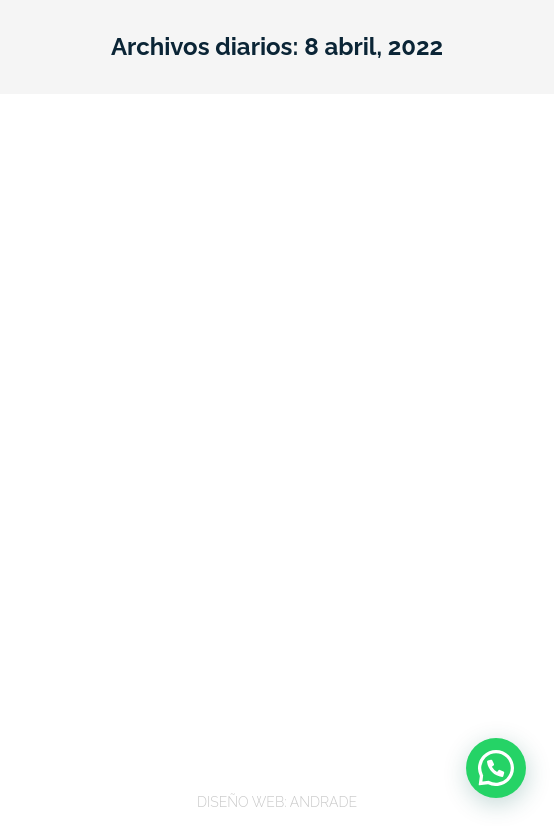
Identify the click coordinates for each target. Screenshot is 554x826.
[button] (496, 768)
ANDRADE (323, 802)
